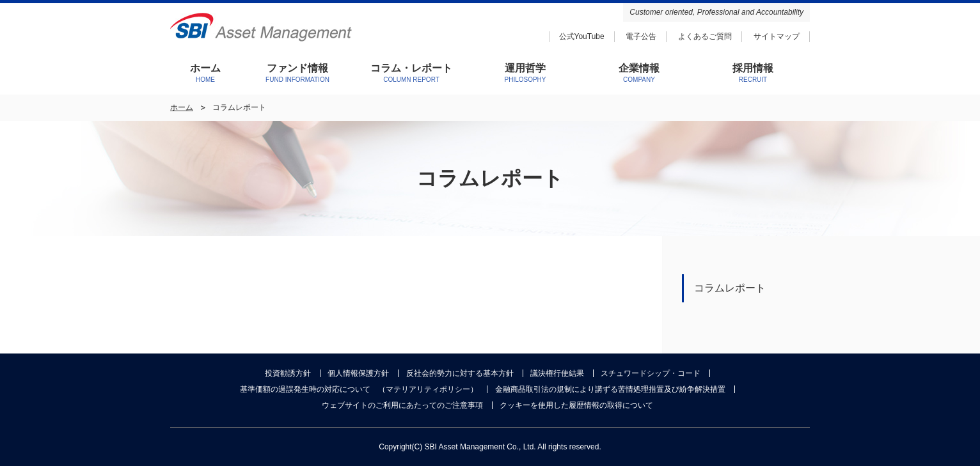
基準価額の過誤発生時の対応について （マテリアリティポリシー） (359, 389)
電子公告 (641, 36)
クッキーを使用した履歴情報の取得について (576, 405)
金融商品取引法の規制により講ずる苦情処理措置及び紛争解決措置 (610, 389)
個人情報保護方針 (358, 373)
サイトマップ (777, 36)
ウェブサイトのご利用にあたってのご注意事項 (402, 405)
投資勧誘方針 (288, 373)
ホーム (182, 107)
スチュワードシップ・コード (651, 373)
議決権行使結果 (557, 373)
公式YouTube (582, 36)
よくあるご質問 (705, 36)
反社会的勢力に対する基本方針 (460, 373)
